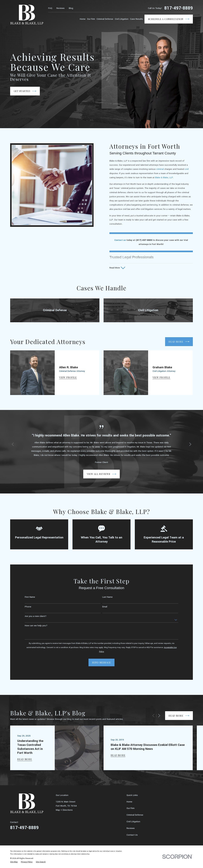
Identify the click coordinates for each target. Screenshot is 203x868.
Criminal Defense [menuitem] (105, 19)
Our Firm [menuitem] (91, 19)
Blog (71, 8)
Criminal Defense (135, 815)
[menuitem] (14, 862)
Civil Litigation (133, 822)
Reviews (61, 8)
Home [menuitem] (83, 19)
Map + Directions (64, 810)
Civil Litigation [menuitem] (122, 19)
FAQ (50, 8)
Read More (179, 716)
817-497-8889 (179, 8)
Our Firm (131, 808)
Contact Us (132, 835)
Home (129, 802)
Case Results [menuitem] (136, 19)
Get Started (25, 91)
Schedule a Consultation (169, 19)
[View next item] (159, 716)
